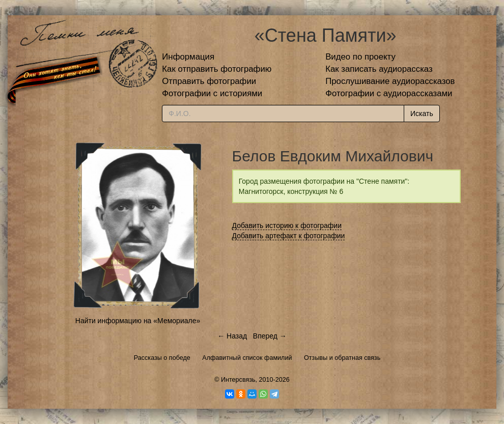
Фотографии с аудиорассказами (389, 93)
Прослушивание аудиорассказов (390, 81)
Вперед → (270, 336)
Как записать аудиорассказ (379, 69)
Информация (188, 57)
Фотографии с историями (212, 93)
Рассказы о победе (162, 358)
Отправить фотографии (209, 81)
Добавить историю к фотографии (287, 225)
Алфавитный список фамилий (247, 358)
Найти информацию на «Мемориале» (138, 321)
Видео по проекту (360, 57)
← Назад (232, 336)
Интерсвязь (238, 380)
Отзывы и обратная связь (342, 358)
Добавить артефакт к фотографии (289, 236)
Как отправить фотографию (217, 69)
